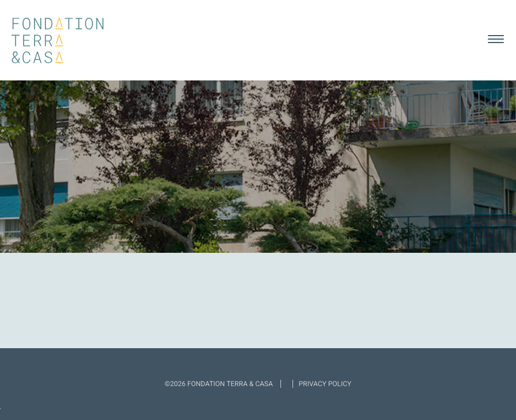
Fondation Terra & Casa (57, 41)
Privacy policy (325, 384)
